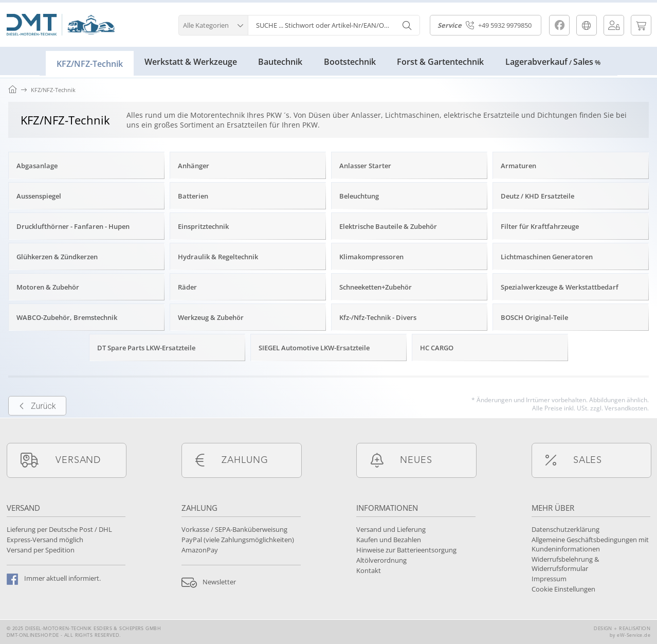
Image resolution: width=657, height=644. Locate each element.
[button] (213, 24)
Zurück (37, 423)
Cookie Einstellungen (563, 589)
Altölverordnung (381, 560)
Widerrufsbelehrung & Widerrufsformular (565, 564)
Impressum (549, 579)
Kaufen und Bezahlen (389, 540)
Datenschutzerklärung (565, 529)
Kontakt (369, 570)
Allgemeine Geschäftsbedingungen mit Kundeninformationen (590, 544)
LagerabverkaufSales (553, 62)
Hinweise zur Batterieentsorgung (406, 550)
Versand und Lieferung (391, 529)
